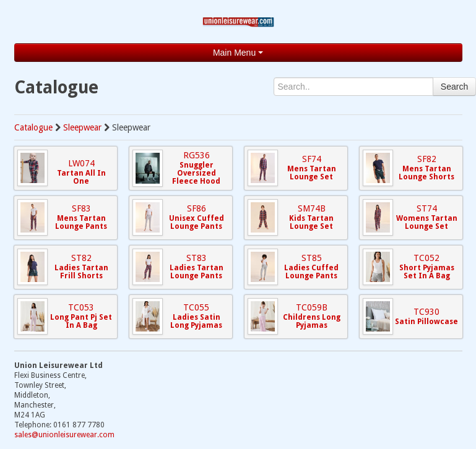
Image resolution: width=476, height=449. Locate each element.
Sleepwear (82, 127)
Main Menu (238, 53)
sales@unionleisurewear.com (64, 435)
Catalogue (33, 127)
